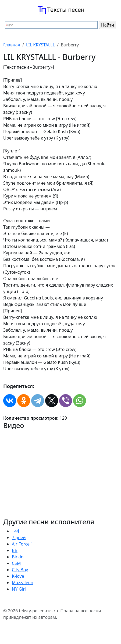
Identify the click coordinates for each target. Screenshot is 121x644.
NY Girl (19, 589)
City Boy (20, 570)
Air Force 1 (22, 544)
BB (15, 550)
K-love (18, 576)
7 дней (19, 537)
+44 (15, 531)
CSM (16, 563)
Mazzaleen (23, 583)
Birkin (18, 557)
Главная (12, 45)
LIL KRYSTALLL (40, 45)
